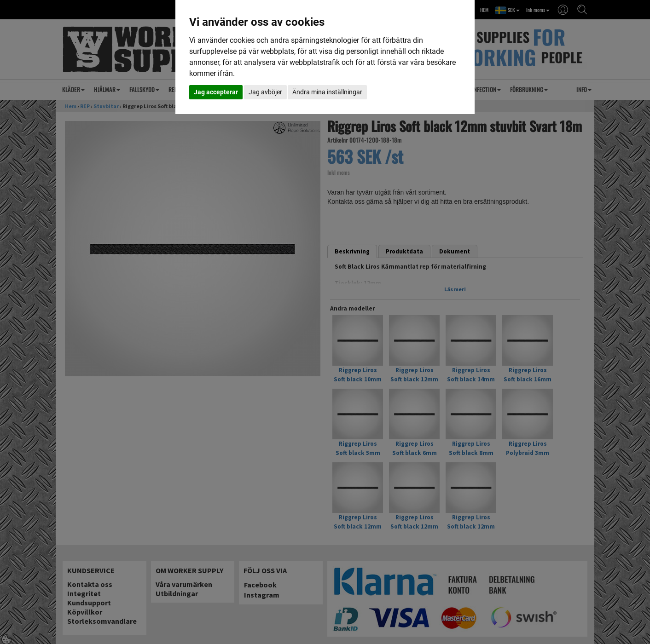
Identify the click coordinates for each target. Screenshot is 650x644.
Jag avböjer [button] (265, 92)
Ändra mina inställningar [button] (327, 92)
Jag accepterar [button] (216, 92)
